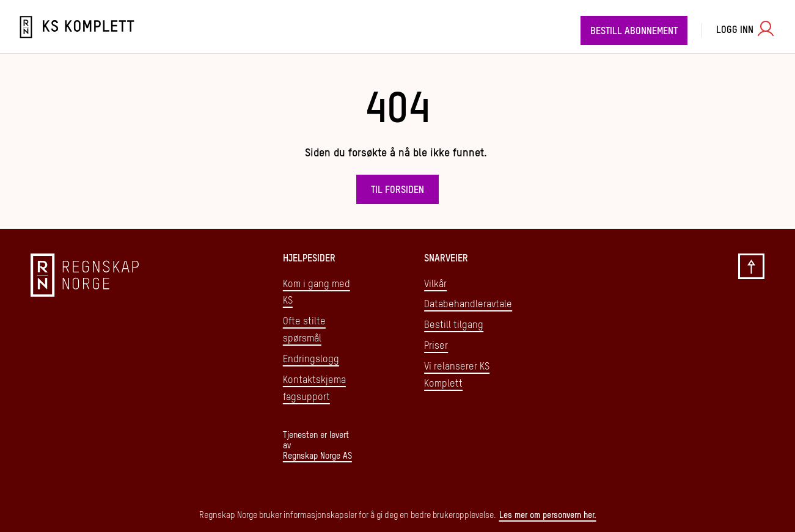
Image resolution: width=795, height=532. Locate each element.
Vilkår (435, 285)
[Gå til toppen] (751, 358)
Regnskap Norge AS (317, 456)
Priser (436, 346)
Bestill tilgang (454, 326)
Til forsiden (397, 191)
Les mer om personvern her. (548, 516)
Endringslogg (311, 360)
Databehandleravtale (468, 305)
